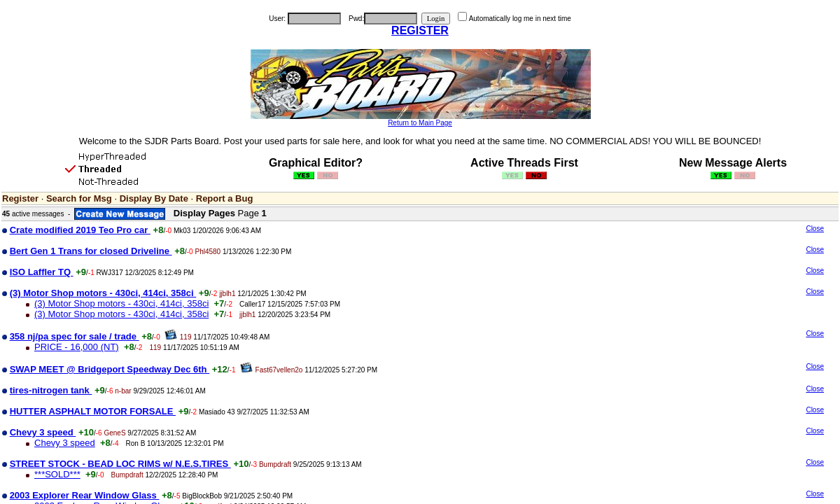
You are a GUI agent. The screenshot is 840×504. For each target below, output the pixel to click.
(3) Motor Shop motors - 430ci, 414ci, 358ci (121, 303)
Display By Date (154, 198)
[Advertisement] (708, 335)
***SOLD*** (57, 474)
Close (815, 229)
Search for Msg (79, 198)
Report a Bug (225, 198)
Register (20, 198)
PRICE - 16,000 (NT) (77, 347)
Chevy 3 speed (65, 443)
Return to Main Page (420, 123)
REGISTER (420, 30)
